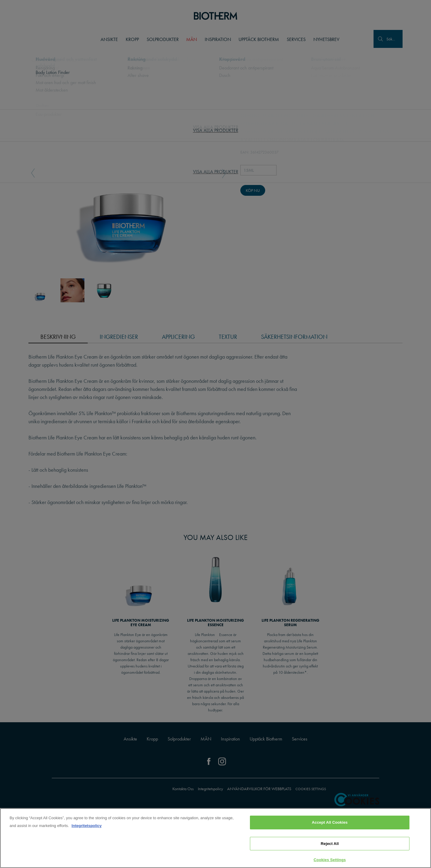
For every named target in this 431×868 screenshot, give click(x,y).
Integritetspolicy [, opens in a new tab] (86, 827)
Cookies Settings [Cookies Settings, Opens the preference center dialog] (330, 861)
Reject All (330, 845)
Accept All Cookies (330, 824)
